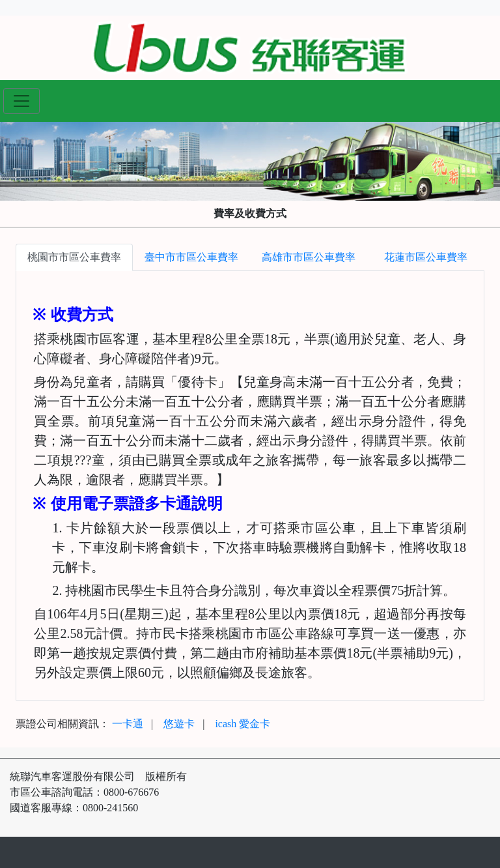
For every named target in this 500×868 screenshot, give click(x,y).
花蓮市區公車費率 (426, 257)
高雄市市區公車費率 (309, 257)
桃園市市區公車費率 (74, 257)
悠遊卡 (179, 724)
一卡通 (128, 724)
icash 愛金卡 (243, 724)
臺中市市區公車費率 (191, 257)
